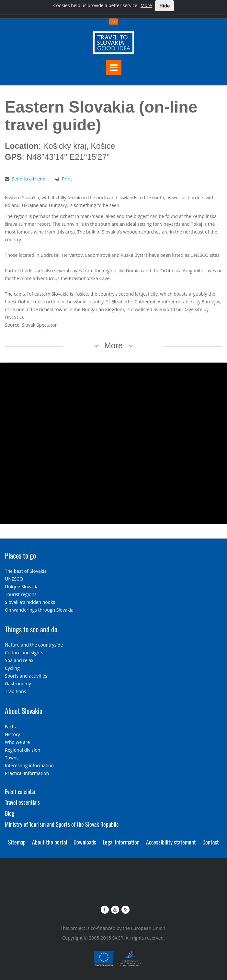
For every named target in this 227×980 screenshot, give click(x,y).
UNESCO (14, 579)
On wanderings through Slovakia (39, 610)
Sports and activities (26, 676)
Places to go (20, 555)
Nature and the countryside (34, 645)
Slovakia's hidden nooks (30, 602)
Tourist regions (21, 594)
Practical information (27, 773)
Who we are (17, 742)
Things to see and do (31, 629)
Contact (211, 842)
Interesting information (29, 765)
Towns (12, 758)
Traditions (16, 691)
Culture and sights (24, 653)
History (12, 734)
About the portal (50, 842)
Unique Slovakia (22, 587)
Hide (165, 6)
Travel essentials (22, 802)
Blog (10, 813)
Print (67, 179)
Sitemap (17, 842)
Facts (10, 727)
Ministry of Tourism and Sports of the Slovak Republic (62, 824)
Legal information (121, 842)
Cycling (12, 668)
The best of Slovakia (26, 571)
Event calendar (20, 791)
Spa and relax (19, 660)
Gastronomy (18, 684)
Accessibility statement (171, 842)
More (146, 5)
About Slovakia (24, 711)
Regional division (23, 750)
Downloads (85, 842)
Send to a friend (29, 179)
